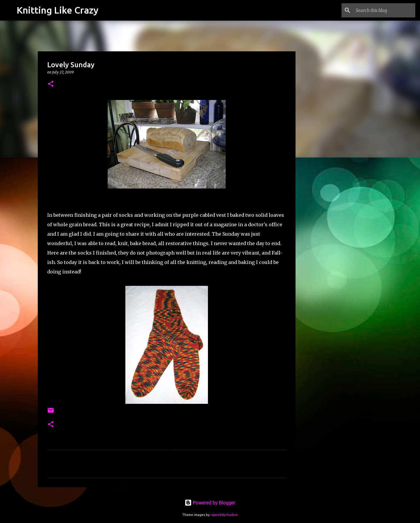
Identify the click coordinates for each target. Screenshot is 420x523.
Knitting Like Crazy (58, 10)
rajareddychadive (224, 515)
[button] (51, 84)
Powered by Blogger (210, 503)
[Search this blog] (384, 10)
